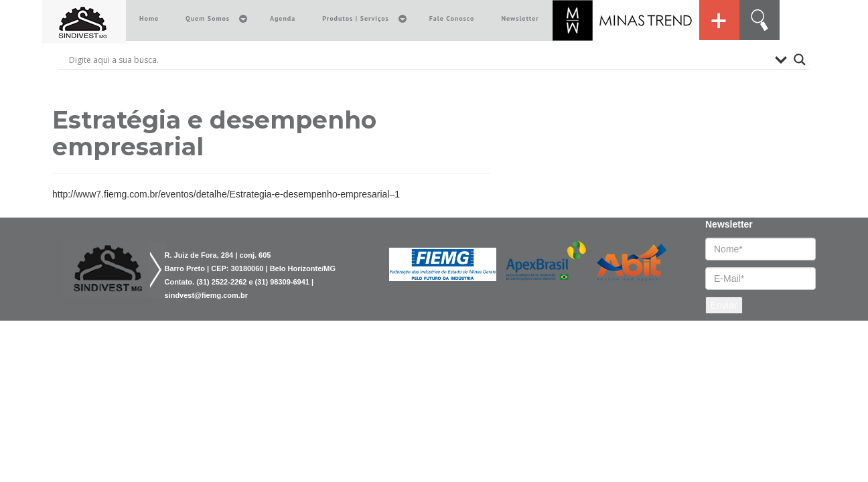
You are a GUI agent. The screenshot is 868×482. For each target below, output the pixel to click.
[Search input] (419, 60)
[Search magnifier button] (800, 60)
